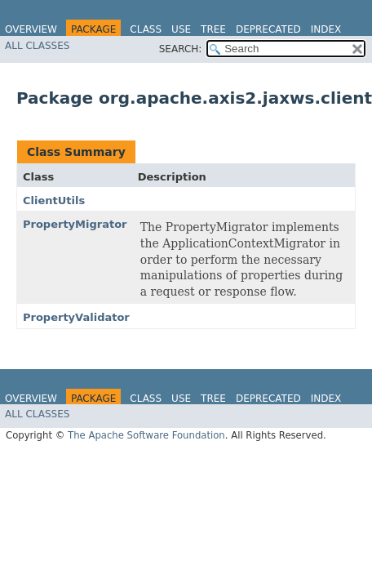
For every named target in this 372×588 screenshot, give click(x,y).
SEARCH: (181, 49)
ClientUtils (54, 200)
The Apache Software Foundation (146, 435)
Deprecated (268, 29)
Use (181, 29)
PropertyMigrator (75, 224)
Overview (31, 29)
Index (326, 29)
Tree (213, 29)
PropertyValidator (76, 317)
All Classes (37, 46)
